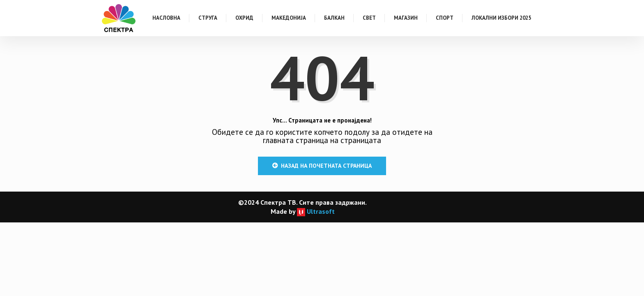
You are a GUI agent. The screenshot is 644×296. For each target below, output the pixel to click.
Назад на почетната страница (322, 166)
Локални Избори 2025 (501, 18)
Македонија (289, 18)
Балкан (334, 18)
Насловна (166, 18)
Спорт (445, 18)
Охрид (244, 18)
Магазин (406, 18)
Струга (208, 18)
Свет (369, 18)
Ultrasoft (316, 211)
